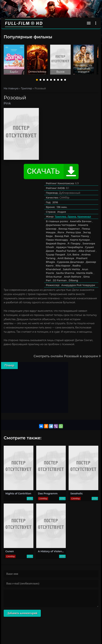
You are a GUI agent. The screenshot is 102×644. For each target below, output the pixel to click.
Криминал (84, 217)
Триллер (60, 217)
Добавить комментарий (22, 613)
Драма (72, 217)
